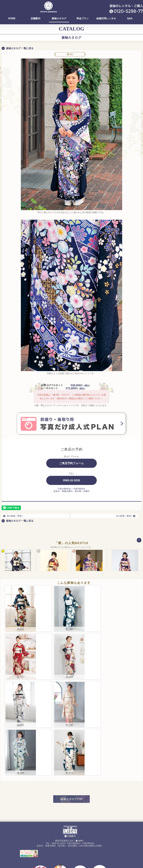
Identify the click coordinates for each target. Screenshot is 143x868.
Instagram (100, 864)
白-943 (69, 657)
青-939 (21, 753)
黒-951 (21, 609)
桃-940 (69, 705)
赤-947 (21, 657)
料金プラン (83, 18)
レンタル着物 (60, 864)
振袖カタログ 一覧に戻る (20, 48)
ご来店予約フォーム (71, 463)
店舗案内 (35, 18)
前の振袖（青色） (14, 516)
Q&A (130, 18)
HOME (12, 18)
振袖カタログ (59, 18)
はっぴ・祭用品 (80, 864)
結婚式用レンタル (106, 18)
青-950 (69, 609)
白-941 (21, 705)
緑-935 (69, 753)
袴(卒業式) (40, 865)
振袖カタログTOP (72, 779)
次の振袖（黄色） (126, 516)
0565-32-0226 (71, 480)
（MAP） (79, 821)
